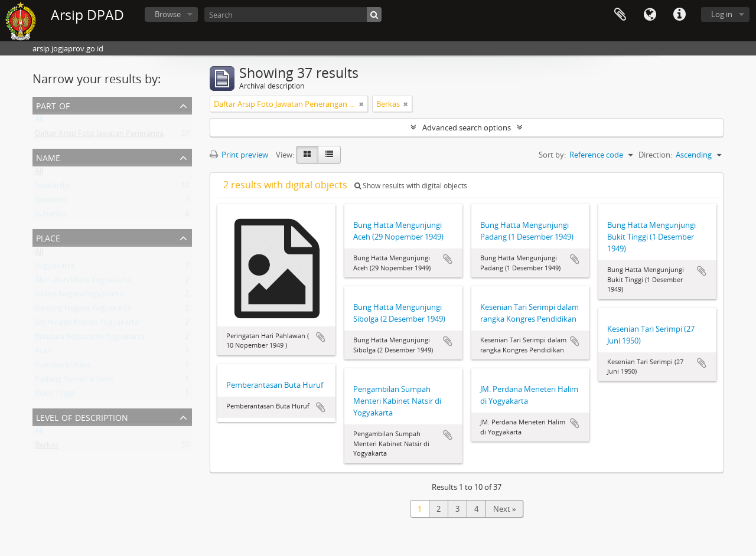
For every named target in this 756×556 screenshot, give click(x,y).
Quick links (679, 15)
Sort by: (552, 155)
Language (650, 15)
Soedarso (51, 202)
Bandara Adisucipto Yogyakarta (90, 339)
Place (48, 237)
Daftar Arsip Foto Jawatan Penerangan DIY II (112, 136)
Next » (504, 509)
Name (48, 157)
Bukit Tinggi (55, 395)
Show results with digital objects (411, 186)
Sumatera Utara (63, 367)
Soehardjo (53, 188)
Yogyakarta (55, 268)
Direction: (655, 155)
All (39, 122)
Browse (168, 14)
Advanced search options (467, 127)
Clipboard (620, 15)
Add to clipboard (321, 337)
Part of (53, 105)
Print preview (239, 155)
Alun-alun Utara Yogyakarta (83, 282)
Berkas (47, 447)
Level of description (82, 416)
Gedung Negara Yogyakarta (83, 310)
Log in (722, 14)
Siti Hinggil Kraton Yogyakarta (87, 325)
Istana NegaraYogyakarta (79, 296)
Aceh (43, 353)
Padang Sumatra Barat (74, 381)
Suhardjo (51, 216)
